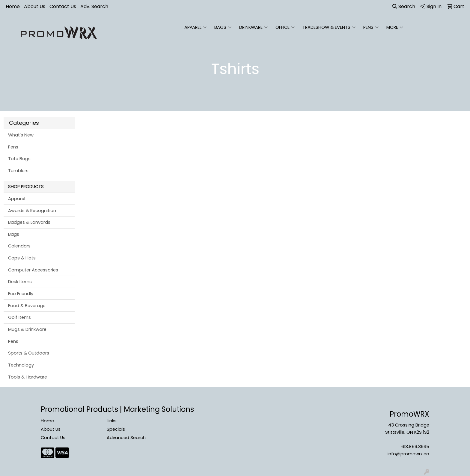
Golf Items (19, 317)
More (395, 27)
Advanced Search (126, 438)
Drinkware (253, 27)
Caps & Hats (22, 258)
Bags (223, 27)
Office (285, 27)
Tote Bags (19, 159)
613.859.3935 (415, 447)
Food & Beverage (27, 306)
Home (13, 6)
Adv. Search (94, 6)
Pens (371, 27)
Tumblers (18, 171)
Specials (116, 429)
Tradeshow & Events (329, 27)
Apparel (195, 27)
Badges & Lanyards (29, 222)
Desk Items (20, 282)
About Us (35, 6)
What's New (21, 135)
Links (112, 421)
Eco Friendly (21, 294)
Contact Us (63, 6)
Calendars (19, 246)
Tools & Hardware (28, 377)
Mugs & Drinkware (27, 329)
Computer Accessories (33, 270)
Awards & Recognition (32, 211)
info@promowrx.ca (408, 454)
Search (404, 6)
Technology (21, 365)
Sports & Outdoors (29, 353)
